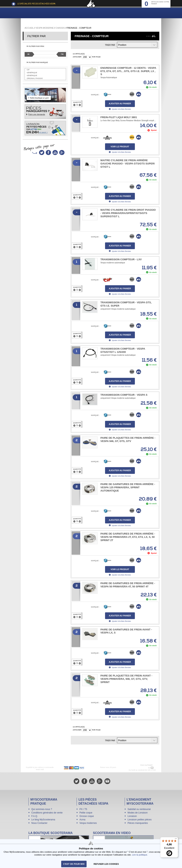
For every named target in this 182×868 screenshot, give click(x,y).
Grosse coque (87, 816)
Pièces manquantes (138, 823)
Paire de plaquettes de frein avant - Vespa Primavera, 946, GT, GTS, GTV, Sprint (126, 679)
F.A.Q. (35, 816)
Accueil (29, 28)
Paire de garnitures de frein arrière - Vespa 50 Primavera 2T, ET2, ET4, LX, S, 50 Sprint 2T (128, 537)
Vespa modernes (88, 823)
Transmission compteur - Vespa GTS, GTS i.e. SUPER (126, 304)
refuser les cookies (106, 864)
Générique (32, 73)
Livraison (132, 816)
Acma (82, 820)
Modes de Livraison (138, 813)
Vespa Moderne (45, 28)
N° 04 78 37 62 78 (140, 768)
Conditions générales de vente (47, 813)
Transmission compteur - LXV (121, 259)
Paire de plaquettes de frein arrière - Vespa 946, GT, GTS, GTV (128, 439)
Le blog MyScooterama (43, 820)
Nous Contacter (39, 823)
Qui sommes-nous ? (42, 809)
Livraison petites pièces (140, 820)
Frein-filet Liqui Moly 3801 (119, 117)
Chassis (60, 28)
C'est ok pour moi (74, 864)
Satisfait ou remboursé (139, 809)
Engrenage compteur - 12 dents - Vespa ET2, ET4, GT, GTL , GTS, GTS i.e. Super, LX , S (128, 71)
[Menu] (176, 839)
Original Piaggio (35, 78)
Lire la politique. (140, 855)
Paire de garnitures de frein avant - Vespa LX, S (126, 631)
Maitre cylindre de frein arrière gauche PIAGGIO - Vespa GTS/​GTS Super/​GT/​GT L (128, 164)
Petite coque (86, 813)
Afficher (77, 57)
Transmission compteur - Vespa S (124, 395)
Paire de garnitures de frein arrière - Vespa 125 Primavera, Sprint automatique (128, 487)
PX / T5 (83, 809)
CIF (28, 70)
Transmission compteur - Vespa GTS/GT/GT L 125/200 (123, 350)
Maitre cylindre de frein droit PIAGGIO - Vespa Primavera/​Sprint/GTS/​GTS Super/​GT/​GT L (128, 213)
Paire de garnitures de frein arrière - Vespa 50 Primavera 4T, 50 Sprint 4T (128, 585)
